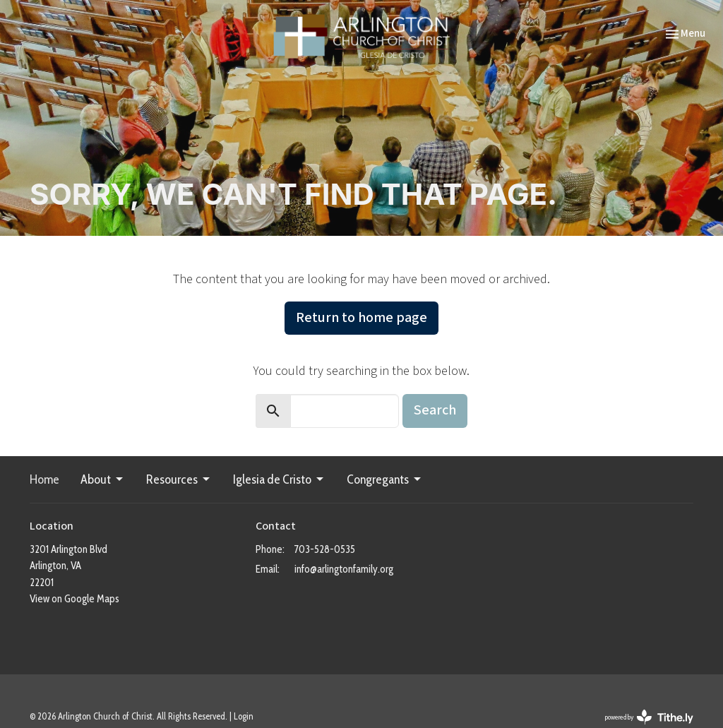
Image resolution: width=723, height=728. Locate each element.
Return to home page (361, 318)
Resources (179, 479)
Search (435, 410)
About (103, 479)
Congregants (385, 479)
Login (244, 716)
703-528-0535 (325, 549)
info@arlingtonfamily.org (344, 569)
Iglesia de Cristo (279, 479)
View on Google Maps (74, 599)
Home (44, 479)
